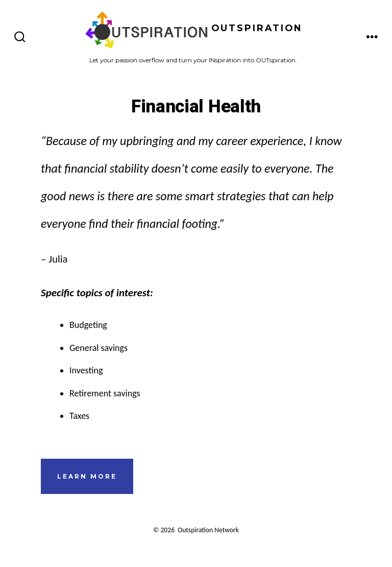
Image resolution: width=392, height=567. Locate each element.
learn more (87, 476)
